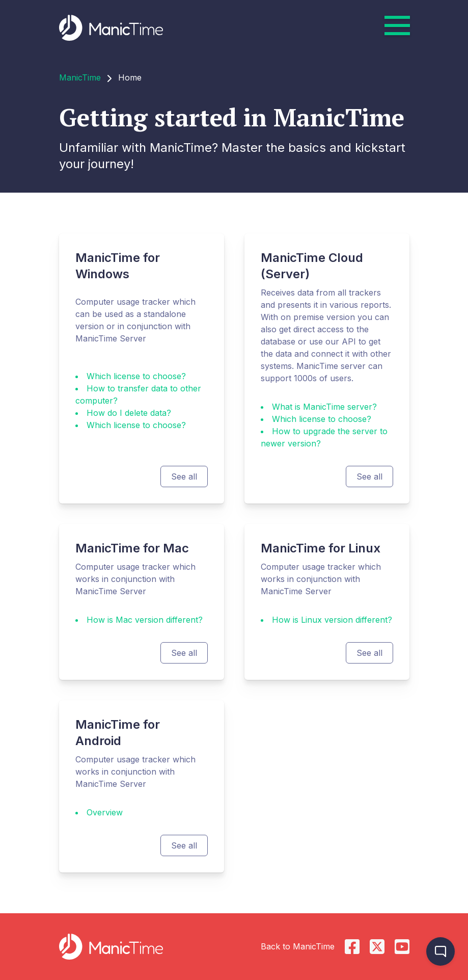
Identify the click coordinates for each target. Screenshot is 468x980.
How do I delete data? (129, 413)
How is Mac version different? (145, 620)
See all (184, 476)
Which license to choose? (136, 376)
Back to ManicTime (298, 946)
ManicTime (80, 77)
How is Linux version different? (332, 620)
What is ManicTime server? (324, 407)
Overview (105, 812)
